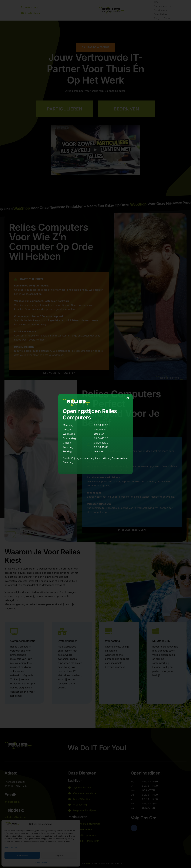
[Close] (128, 398)
